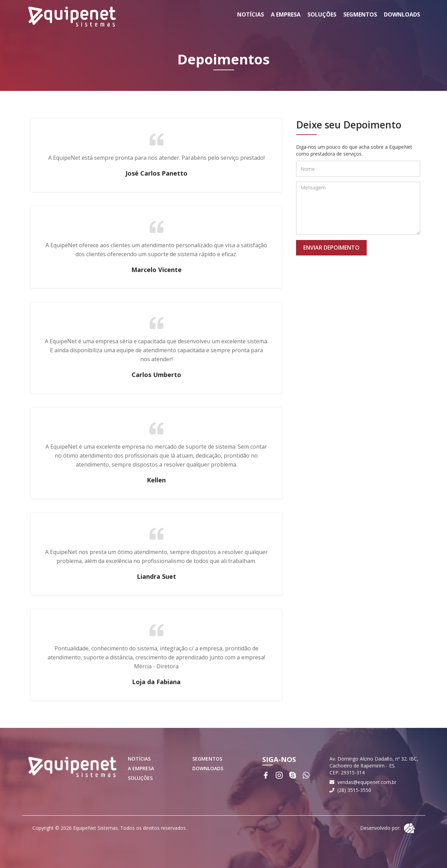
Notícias (251, 14)
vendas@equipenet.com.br (367, 782)
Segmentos (360, 14)
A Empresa (286, 14)
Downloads (402, 14)
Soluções (322, 14)
